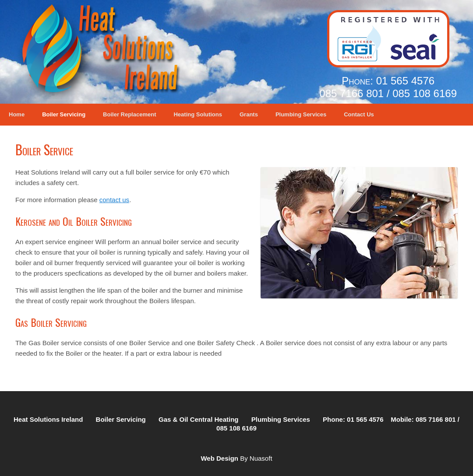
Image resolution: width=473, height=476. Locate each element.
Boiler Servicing (64, 114)
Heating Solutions (198, 114)
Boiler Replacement (129, 114)
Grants (249, 114)
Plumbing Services (301, 114)
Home (17, 114)
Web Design (219, 458)
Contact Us (359, 114)
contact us (114, 200)
